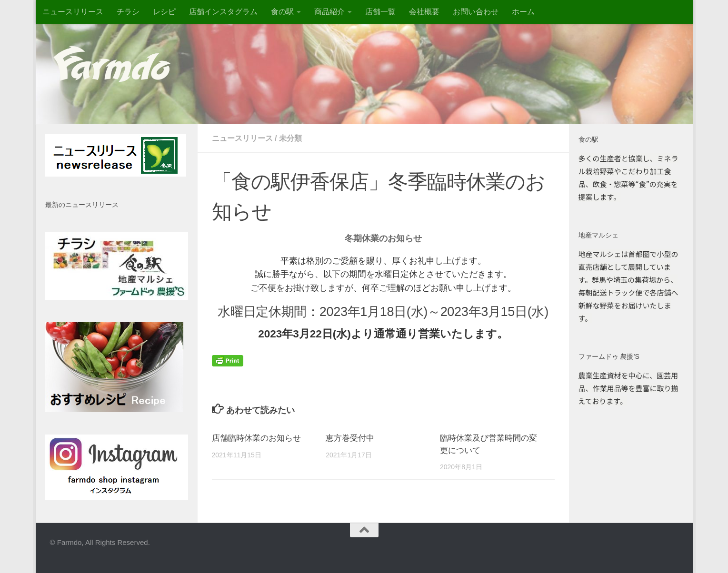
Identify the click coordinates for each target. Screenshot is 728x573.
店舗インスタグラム (223, 12)
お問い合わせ (476, 12)
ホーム (523, 12)
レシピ (164, 12)
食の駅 (282, 12)
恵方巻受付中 (350, 438)
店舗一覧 (380, 12)
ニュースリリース (73, 12)
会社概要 (424, 12)
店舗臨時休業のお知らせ (256, 438)
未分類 (290, 138)
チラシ (128, 12)
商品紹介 (329, 12)
